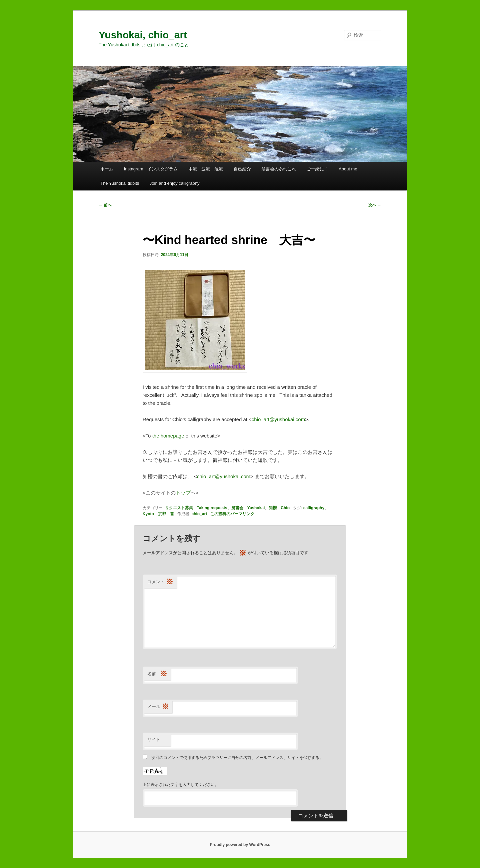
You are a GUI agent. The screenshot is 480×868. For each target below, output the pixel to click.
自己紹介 (242, 169)
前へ (105, 205)
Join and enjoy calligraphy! (175, 183)
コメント (160, 582)
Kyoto (148, 514)
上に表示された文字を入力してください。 (181, 785)
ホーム (107, 169)
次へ (375, 205)
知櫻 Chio (279, 508)
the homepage (168, 436)
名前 (157, 674)
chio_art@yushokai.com (278, 419)
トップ (183, 493)
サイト (154, 739)
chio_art (199, 514)
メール (158, 707)
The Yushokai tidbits (120, 183)
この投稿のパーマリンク (232, 514)
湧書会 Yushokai (248, 508)
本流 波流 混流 (206, 169)
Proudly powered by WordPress (240, 845)
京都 (162, 514)
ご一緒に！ (317, 169)
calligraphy (314, 508)
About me (348, 169)
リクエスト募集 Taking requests (196, 508)
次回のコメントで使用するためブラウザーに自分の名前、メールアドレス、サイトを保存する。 (237, 758)
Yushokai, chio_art (143, 35)
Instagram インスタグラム (151, 169)
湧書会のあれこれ (279, 169)
